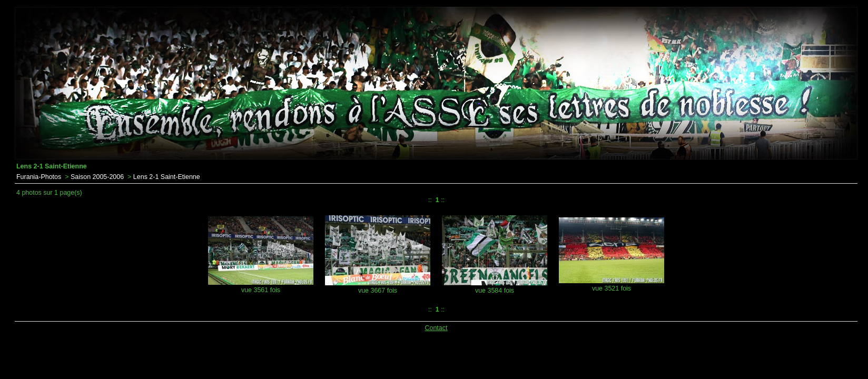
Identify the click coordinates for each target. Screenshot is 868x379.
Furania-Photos (39, 177)
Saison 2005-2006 (97, 177)
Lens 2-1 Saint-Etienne (167, 177)
